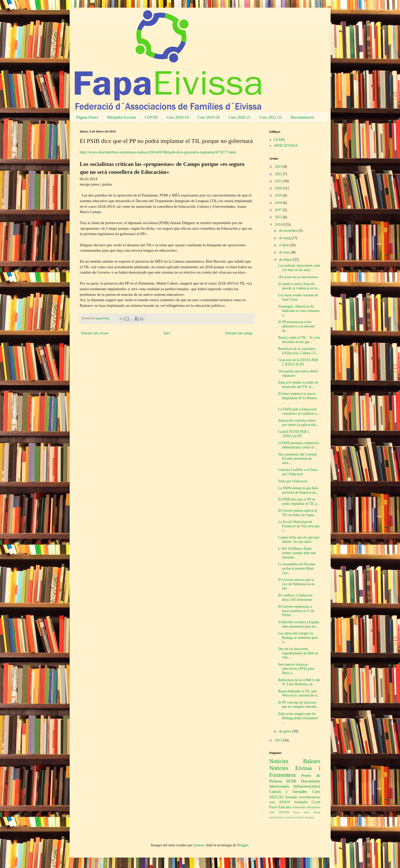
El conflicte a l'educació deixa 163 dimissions (295, 597)
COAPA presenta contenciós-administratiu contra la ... (299, 445)
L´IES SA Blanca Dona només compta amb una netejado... (297, 553)
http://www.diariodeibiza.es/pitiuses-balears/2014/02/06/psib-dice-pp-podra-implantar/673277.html (158, 152)
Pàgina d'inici (87, 117)
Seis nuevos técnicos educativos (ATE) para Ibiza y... (296, 669)
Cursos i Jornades (288, 792)
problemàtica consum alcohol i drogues (292, 817)
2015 (279, 217)
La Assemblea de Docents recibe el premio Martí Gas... (297, 569)
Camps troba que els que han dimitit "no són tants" (299, 540)
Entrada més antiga (239, 333)
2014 (279, 224)
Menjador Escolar (121, 117)
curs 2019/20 (279, 812)
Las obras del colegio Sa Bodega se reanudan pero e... (298, 638)
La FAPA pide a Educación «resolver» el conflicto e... (299, 411)
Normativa (314, 807)
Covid (316, 802)
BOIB (291, 781)
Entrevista (299, 807)
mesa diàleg (312, 812)
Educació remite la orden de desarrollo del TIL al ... (298, 385)
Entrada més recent (95, 333)
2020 (279, 188)
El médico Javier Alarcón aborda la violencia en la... (299, 286)
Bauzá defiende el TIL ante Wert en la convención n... (299, 693)
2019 (279, 195)
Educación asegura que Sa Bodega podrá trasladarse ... (298, 718)
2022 (279, 174)
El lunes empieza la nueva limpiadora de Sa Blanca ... (297, 398)
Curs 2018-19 (178, 117)
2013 (279, 740)
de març (285, 252)
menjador (301, 802)
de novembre (289, 231)
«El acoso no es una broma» (298, 277)
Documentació (302, 117)
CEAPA (279, 140)
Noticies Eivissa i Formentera (295, 772)
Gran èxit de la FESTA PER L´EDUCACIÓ (298, 362)
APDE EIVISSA (286, 146)
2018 (279, 203)
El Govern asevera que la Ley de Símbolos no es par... (296, 584)
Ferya (296, 812)
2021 (279, 181)
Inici (167, 333)
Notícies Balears (295, 761)
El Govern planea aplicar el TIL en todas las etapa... (298, 513)
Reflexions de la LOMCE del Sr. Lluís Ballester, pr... (299, 682)
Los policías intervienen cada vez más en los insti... (299, 268)
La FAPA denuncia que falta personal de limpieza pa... (298, 490)
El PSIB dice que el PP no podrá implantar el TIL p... (299, 502)
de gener (286, 731)
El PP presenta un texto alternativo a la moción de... (296, 326)
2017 (279, 210)
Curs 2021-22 (271, 117)
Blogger (243, 845)
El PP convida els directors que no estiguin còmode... (298, 705)
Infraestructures (307, 786)
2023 (279, 167)
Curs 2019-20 (209, 117)
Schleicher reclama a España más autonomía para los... (299, 624)
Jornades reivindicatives (303, 797)
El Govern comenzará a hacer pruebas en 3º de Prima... (296, 611)
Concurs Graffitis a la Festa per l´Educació (298, 472)
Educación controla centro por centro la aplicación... (298, 423)
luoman (198, 845)
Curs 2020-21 (240, 117)
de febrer (286, 260)
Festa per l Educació (293, 481)
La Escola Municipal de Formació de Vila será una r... (299, 526)
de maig (285, 238)
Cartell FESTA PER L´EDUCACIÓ (294, 434)
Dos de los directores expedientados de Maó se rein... (298, 653)
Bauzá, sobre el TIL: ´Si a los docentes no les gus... (299, 340)
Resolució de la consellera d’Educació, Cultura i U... (298, 351)
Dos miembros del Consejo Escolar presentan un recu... (297, 459)
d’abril (284, 245)
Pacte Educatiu (280, 807)
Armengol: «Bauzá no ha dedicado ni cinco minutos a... (299, 311)
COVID (151, 117)
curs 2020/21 (280, 802)
